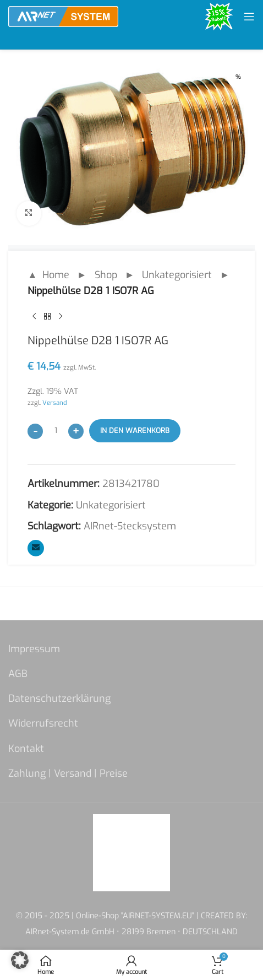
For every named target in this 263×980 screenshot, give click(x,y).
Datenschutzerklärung (59, 699)
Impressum (34, 649)
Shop (106, 275)
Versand (55, 403)
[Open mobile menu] (249, 17)
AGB (18, 674)
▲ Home (48, 275)
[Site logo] (63, 16)
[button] (20, 960)
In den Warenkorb (135, 431)
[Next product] (61, 316)
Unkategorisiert (177, 275)
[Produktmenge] (56, 431)
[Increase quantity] (76, 431)
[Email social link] (36, 548)
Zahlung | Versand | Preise (68, 773)
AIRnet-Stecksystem (130, 526)
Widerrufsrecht (43, 723)
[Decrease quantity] (35, 431)
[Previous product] (34, 316)
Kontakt (26, 749)
